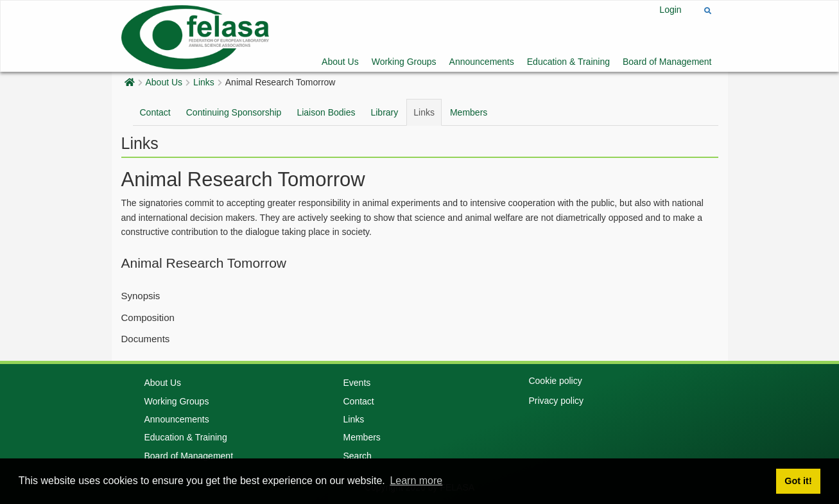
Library (384, 112)
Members (469, 112)
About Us (340, 62)
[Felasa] (195, 36)
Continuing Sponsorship (234, 112)
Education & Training (568, 62)
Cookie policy (555, 381)
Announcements (482, 62)
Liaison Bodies (326, 112)
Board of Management (667, 62)
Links (204, 82)
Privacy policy (556, 401)
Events (357, 383)
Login (670, 10)
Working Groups (404, 62)
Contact (155, 112)
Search (357, 456)
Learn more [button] (416, 481)
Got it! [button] (798, 481)
